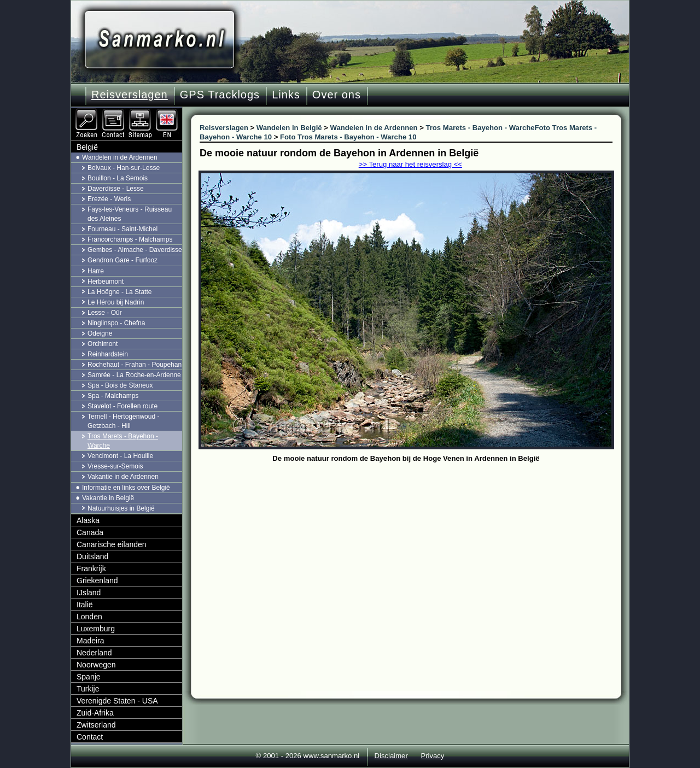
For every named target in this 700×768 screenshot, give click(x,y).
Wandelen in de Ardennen (120, 157)
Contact (90, 737)
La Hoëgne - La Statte (119, 292)
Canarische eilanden (112, 544)
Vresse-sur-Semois (115, 466)
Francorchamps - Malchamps (130, 239)
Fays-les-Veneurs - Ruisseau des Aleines (130, 214)
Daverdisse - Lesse (116, 189)
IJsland (89, 593)
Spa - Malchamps (113, 396)
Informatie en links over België (126, 488)
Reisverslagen (130, 95)
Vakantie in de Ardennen (123, 477)
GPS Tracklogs (220, 95)
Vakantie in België (108, 498)
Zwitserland (96, 725)
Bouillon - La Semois (118, 178)
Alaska (88, 520)
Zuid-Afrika (95, 713)
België (87, 147)
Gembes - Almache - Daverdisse (135, 250)
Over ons (337, 95)
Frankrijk (91, 568)
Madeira (91, 641)
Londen (89, 617)
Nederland (94, 653)
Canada (90, 532)
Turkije (88, 689)
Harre (96, 271)
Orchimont (103, 344)
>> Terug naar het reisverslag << (410, 164)
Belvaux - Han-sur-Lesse (124, 168)
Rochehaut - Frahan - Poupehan (135, 365)
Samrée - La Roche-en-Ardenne (134, 375)
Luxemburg (96, 629)
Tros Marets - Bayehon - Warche (123, 441)
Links (286, 95)
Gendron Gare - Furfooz (122, 260)
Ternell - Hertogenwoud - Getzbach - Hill (123, 421)
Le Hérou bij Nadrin (116, 302)
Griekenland (97, 581)
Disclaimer (391, 756)
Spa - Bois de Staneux (120, 385)
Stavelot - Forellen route (122, 406)
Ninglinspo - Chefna (116, 323)
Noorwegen (96, 665)
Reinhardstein (108, 354)
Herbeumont (106, 282)
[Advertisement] (414, 548)
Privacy (432, 756)
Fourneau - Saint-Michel (122, 229)
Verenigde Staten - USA (117, 701)
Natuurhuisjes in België (121, 508)
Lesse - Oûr (105, 313)
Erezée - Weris (109, 199)
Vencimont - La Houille (120, 456)
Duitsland (92, 556)
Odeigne (100, 333)
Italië (85, 605)
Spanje (89, 677)
